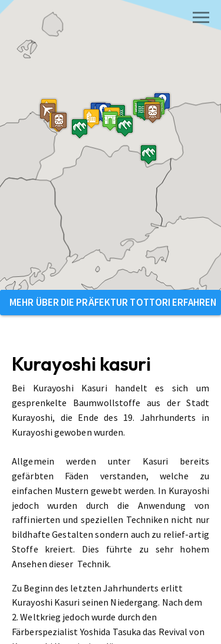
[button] (74, 152)
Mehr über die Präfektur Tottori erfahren (113, 302)
